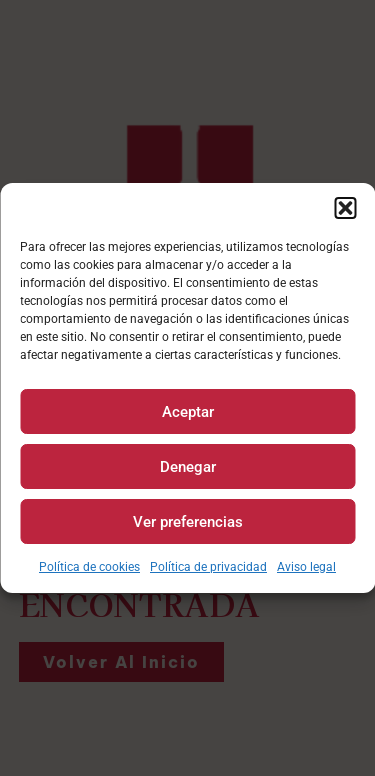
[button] (345, 208)
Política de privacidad (208, 567)
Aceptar (188, 412)
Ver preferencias (188, 522)
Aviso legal (306, 567)
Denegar (188, 467)
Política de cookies (89, 567)
